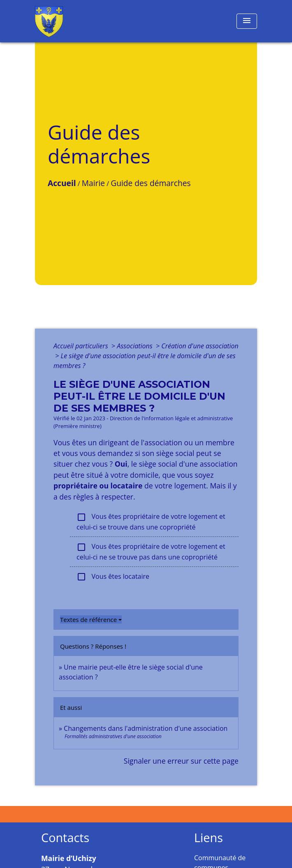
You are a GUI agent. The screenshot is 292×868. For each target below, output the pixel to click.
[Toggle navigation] (247, 21)
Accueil (62, 183)
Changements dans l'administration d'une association (146, 728)
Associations (136, 346)
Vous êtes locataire (113, 577)
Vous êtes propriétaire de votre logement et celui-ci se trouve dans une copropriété (151, 522)
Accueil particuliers (82, 346)
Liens (209, 838)
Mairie (93, 183)
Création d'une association (200, 346)
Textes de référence (88, 619)
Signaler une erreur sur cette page (181, 761)
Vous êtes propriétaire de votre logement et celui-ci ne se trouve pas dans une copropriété (151, 552)
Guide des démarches (151, 183)
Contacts (65, 838)
